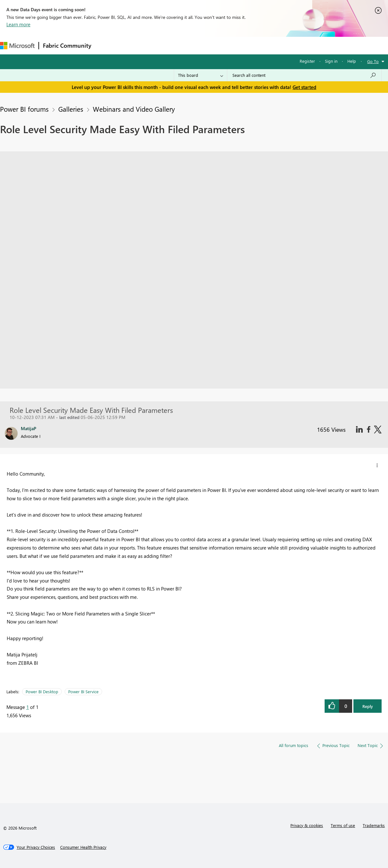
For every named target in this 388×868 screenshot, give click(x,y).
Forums (106, 45)
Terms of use (343, 825)
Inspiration (134, 45)
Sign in (331, 61)
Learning (242, 45)
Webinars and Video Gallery (134, 109)
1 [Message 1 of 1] (28, 707)
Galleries (71, 109)
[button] (377, 465)
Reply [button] (368, 706)
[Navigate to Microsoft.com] (17, 46)
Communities (189, 45)
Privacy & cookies (307, 825)
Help (352, 61)
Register (307, 61)
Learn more (18, 24)
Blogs (217, 45)
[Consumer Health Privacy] (83, 847)
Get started (304, 87)
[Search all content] (304, 75)
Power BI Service (83, 691)
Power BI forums (24, 109)
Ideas (160, 45)
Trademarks (374, 825)
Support (269, 45)
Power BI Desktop (42, 691)
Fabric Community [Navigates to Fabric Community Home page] (67, 45)
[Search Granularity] (201, 75)
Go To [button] (373, 61)
